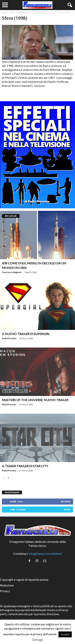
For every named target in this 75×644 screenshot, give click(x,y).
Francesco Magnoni (12, 272)
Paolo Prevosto (9, 338)
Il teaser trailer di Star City (25, 466)
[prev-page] (4, 478)
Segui (67, 509)
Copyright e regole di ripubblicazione (24, 580)
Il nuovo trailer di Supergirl (26, 334)
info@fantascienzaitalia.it (45, 554)
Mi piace (66, 501)
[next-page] (8, 478)
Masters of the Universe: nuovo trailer (35, 400)
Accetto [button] (65, 634)
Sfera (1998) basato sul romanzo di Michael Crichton (33, 12)
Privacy (5, 591)
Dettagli (37, 640)
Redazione (7, 585)
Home (5, 12)
